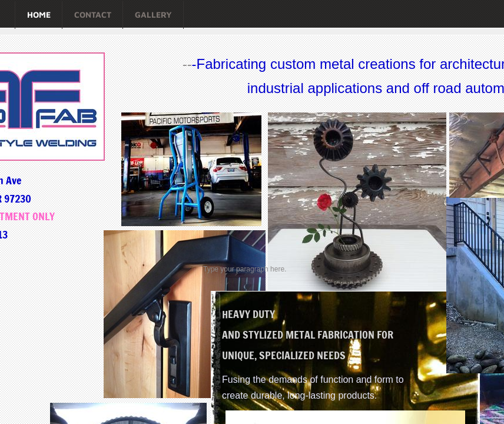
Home (39, 14)
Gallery (153, 14)
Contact (93, 14)
